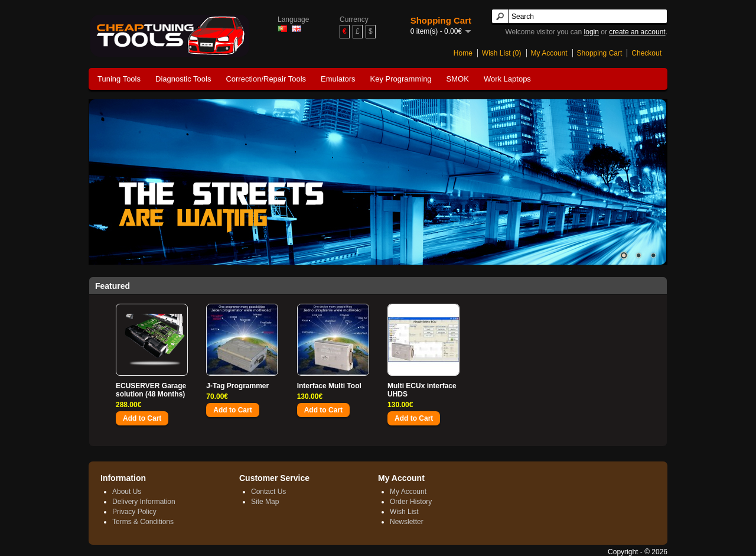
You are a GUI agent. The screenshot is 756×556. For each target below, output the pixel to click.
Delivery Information (144, 502)
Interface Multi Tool (329, 386)
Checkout (646, 53)
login (592, 32)
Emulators (338, 79)
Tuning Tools (119, 79)
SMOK (458, 79)
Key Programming (401, 79)
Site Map (265, 502)
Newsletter (407, 522)
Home (463, 53)
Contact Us (268, 492)
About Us (127, 492)
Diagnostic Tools (183, 79)
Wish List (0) (502, 53)
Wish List (404, 512)
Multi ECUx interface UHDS (422, 390)
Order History (411, 502)
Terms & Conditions (143, 522)
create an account (637, 32)
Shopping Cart (600, 53)
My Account (549, 53)
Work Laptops (507, 79)
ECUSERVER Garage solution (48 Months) (151, 390)
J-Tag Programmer (237, 386)
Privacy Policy (134, 512)
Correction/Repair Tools (266, 79)
